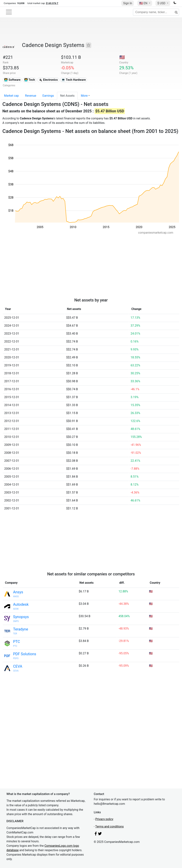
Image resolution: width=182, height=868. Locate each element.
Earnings (48, 96)
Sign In (128, 3)
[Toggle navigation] (9, 12)
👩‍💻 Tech (30, 80)
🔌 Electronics (48, 80)
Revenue (31, 96)
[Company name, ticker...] (156, 12)
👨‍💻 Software (12, 80)
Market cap (11, 96)
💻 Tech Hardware (74, 80)
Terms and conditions (110, 827)
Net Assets (67, 96)
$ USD (162, 3)
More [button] (84, 96)
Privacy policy (104, 819)
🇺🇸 (144, 3)
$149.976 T (52, 3)
